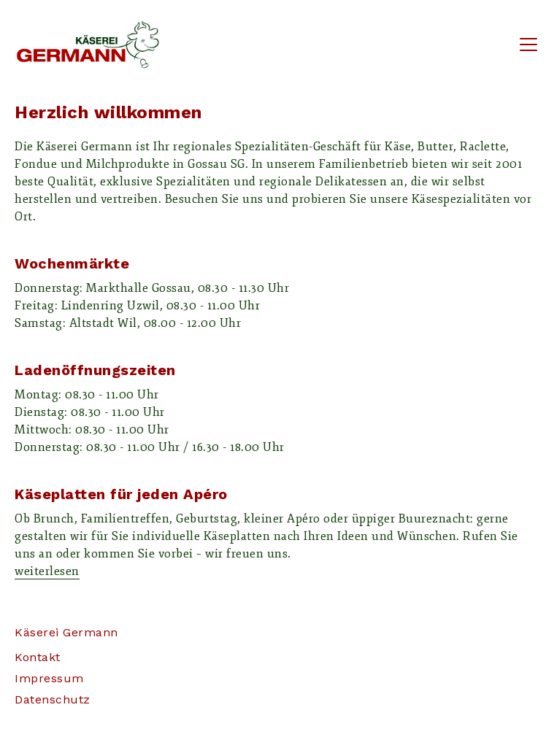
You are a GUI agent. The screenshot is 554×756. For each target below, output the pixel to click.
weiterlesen (47, 571)
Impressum (49, 678)
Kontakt (38, 657)
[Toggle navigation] (528, 45)
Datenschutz (53, 699)
